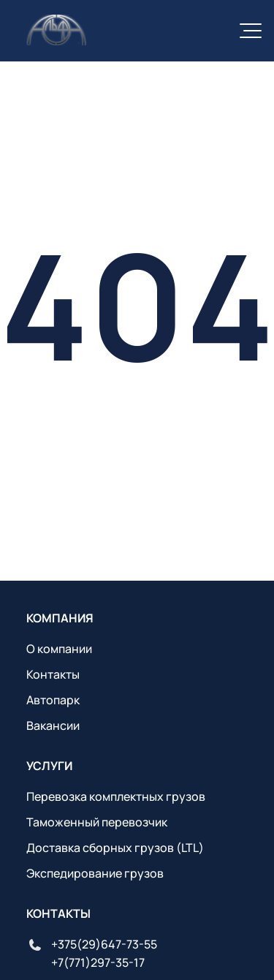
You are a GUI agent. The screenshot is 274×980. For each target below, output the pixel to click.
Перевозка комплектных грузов (116, 796)
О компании (59, 649)
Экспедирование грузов (95, 873)
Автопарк (53, 700)
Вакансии (53, 725)
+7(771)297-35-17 (98, 962)
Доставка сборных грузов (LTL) (115, 848)
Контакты (53, 674)
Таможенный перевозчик (97, 822)
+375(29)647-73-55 (104, 944)
